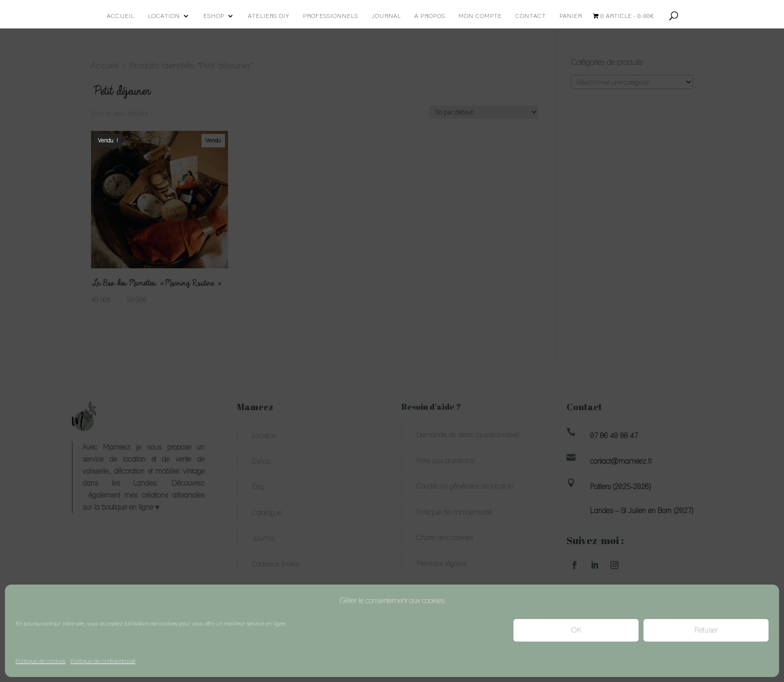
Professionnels (330, 16)
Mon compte (480, 16)
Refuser (706, 630)
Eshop (214, 16)
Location (164, 16)
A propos (430, 16)
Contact (531, 16)
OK (576, 630)
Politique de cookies (40, 661)
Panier (571, 16)
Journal (386, 16)
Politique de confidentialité (103, 661)
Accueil (121, 16)
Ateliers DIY (269, 16)
